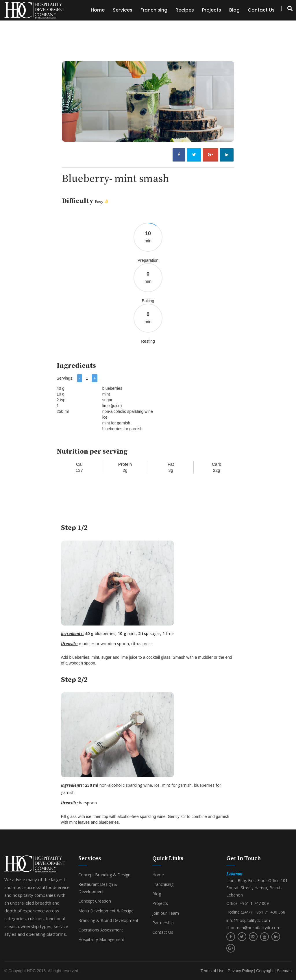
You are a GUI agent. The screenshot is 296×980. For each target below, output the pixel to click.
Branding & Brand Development (108, 920)
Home (98, 10)
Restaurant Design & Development (98, 888)
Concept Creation (95, 901)
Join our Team (166, 913)
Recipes (185, 10)
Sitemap (284, 971)
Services (123, 10)
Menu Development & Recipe (106, 911)
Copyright (265, 971)
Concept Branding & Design (104, 875)
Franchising (154, 10)
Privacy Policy (240, 971)
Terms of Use (212, 971)
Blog (234, 10)
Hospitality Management (101, 939)
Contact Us (261, 10)
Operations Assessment (101, 930)
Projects (212, 10)
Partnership (163, 923)
